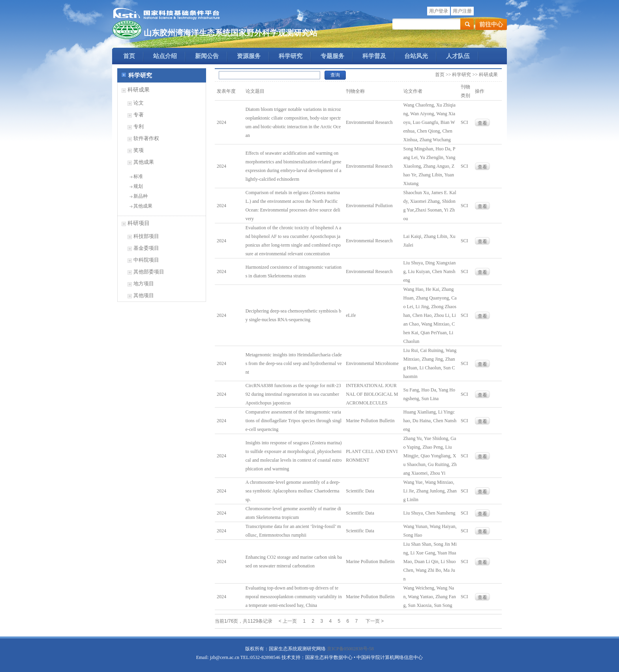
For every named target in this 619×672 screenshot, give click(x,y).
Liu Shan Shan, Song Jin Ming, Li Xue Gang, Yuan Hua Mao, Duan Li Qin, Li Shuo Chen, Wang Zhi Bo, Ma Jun (430, 562)
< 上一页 (288, 621)
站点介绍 (165, 56)
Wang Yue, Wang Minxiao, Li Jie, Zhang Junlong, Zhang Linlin (430, 491)
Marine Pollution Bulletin (370, 421)
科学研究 (291, 56)
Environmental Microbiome (372, 363)
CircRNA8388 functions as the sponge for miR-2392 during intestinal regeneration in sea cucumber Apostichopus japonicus (293, 394)
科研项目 (139, 223)
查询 (335, 75)
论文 (139, 103)
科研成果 (139, 90)
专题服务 (332, 56)
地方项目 (144, 284)
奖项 (139, 150)
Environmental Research (369, 122)
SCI (464, 122)
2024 (221, 122)
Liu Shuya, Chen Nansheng (430, 513)
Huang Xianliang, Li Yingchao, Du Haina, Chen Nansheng (430, 421)
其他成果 (144, 162)
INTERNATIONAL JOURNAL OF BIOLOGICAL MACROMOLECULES (372, 394)
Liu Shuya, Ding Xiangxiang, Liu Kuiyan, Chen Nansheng (430, 271)
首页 (129, 56)
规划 (138, 186)
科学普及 (374, 56)
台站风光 (416, 56)
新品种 (141, 196)
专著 (139, 115)
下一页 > (375, 621)
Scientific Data (360, 491)
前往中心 (491, 24)
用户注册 (462, 11)
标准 (138, 176)
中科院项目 (146, 260)
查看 (482, 123)
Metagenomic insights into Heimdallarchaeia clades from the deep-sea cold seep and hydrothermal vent (294, 363)
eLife (351, 315)
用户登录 (439, 11)
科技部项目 (146, 236)
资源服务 (249, 56)
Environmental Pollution (369, 206)
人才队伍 (458, 56)
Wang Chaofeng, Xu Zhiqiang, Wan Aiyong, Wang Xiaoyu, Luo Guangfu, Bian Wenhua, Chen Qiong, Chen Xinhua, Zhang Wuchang (430, 122)
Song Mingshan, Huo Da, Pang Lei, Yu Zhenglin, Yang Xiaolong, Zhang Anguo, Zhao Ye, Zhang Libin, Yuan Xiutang (430, 166)
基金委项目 (146, 248)
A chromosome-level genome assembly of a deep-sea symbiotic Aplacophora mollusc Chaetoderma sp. (293, 491)
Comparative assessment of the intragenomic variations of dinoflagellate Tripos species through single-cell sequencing (294, 421)
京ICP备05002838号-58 (350, 649)
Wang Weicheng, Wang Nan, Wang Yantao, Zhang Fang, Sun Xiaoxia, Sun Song (430, 597)
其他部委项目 (149, 272)
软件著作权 (146, 138)
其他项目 (144, 295)
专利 (139, 126)
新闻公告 (207, 56)
